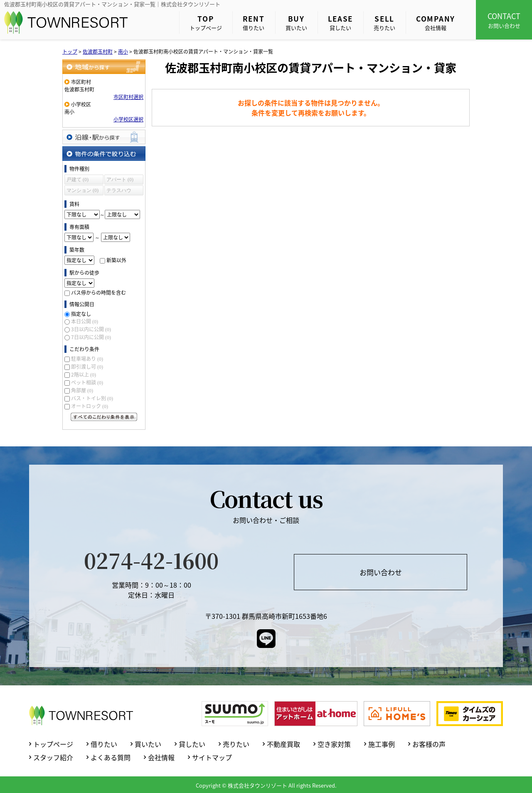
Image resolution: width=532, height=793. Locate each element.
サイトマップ (212, 757)
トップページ (206, 23)
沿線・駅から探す (104, 137)
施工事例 (382, 744)
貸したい (341, 23)
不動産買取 (283, 744)
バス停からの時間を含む (99, 293)
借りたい (254, 23)
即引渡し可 (87, 367)
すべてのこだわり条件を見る (104, 417)
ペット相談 (87, 382)
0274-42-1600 (151, 560)
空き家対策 (334, 744)
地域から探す (104, 67)
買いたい (296, 23)
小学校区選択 (128, 119)
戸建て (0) (78, 180)
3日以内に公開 (91, 329)
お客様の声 (429, 744)
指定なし (81, 314)
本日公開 (85, 321)
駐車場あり (87, 359)
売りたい (384, 23)
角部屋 (82, 390)
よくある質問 (111, 757)
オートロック (90, 406)
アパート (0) (120, 180)
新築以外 (116, 260)
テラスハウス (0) (119, 191)
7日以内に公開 (91, 337)
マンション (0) (83, 190)
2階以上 (84, 374)
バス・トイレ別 (92, 398)
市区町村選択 (128, 97)
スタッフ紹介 (53, 757)
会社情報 (436, 23)
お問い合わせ (504, 20)
